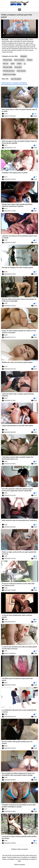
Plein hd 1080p (8, 67)
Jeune (13, 64)
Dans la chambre (19, 60)
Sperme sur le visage (9, 75)
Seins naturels (21, 71)
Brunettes (24, 56)
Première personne (9, 71)
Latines (19, 64)
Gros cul (6, 64)
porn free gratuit (16, 79)
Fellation (30, 60)
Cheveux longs (7, 60)
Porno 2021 (18, 67)
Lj (25, 64)
